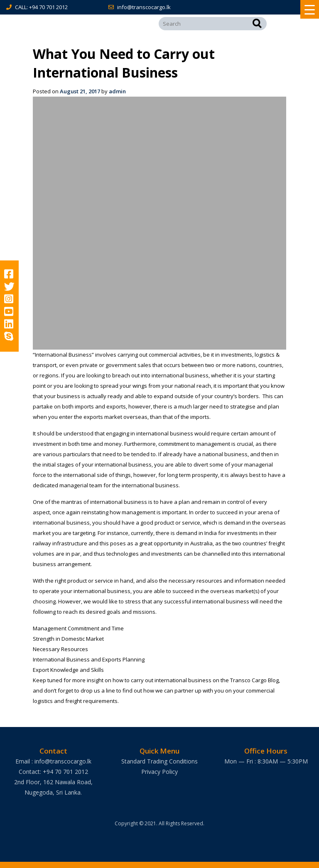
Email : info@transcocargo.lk (53, 761)
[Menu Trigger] (310, 9)
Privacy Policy (159, 772)
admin (117, 91)
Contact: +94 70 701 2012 (53, 772)
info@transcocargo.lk (144, 7)
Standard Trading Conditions (159, 761)
